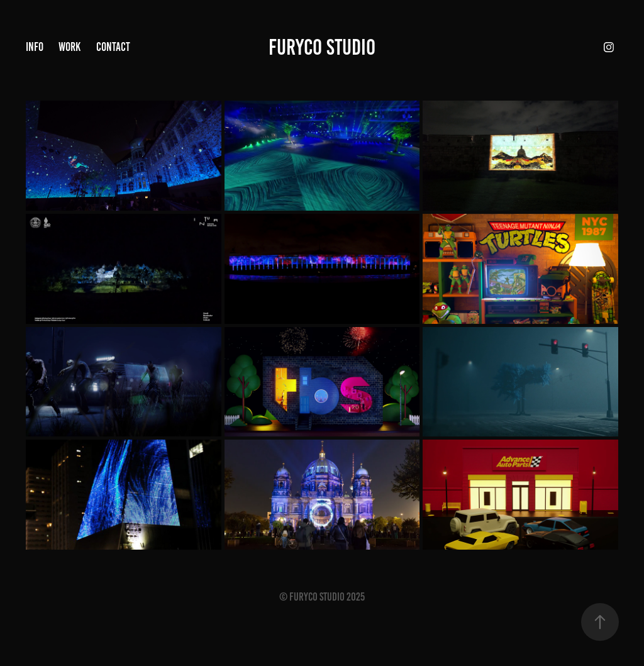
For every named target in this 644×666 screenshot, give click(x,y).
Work (69, 47)
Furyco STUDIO (322, 47)
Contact (113, 47)
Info (35, 47)
